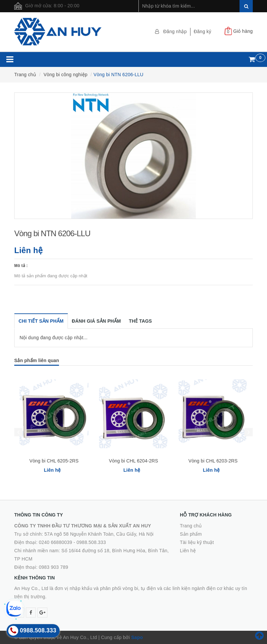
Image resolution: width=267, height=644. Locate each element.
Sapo (137, 637)
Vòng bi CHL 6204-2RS (134, 461)
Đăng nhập (175, 31)
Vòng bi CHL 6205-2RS (54, 461)
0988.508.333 (91, 542)
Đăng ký (203, 31)
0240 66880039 (55, 542)
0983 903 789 (53, 567)
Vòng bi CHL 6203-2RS (213, 461)
